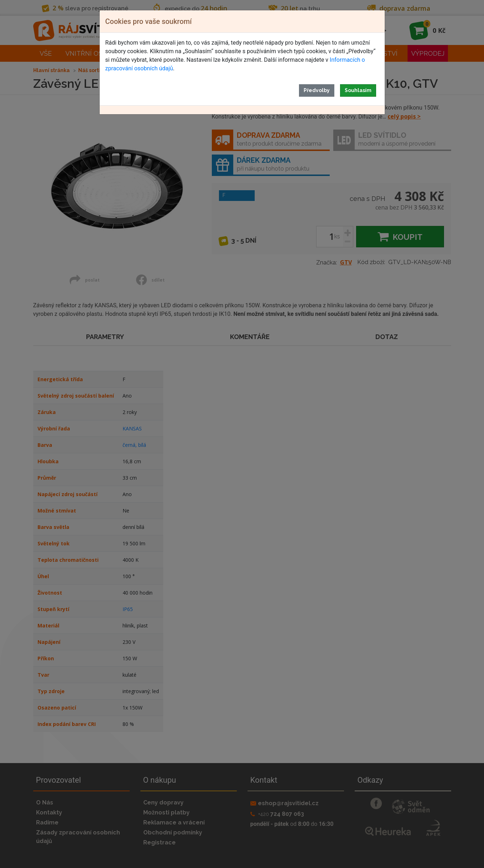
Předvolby (317, 90)
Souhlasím (358, 90)
